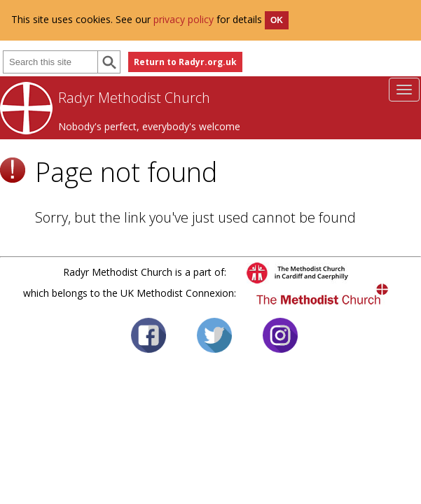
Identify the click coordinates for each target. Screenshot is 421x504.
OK (277, 20)
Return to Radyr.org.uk (185, 62)
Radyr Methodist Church (134, 98)
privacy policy (184, 19)
